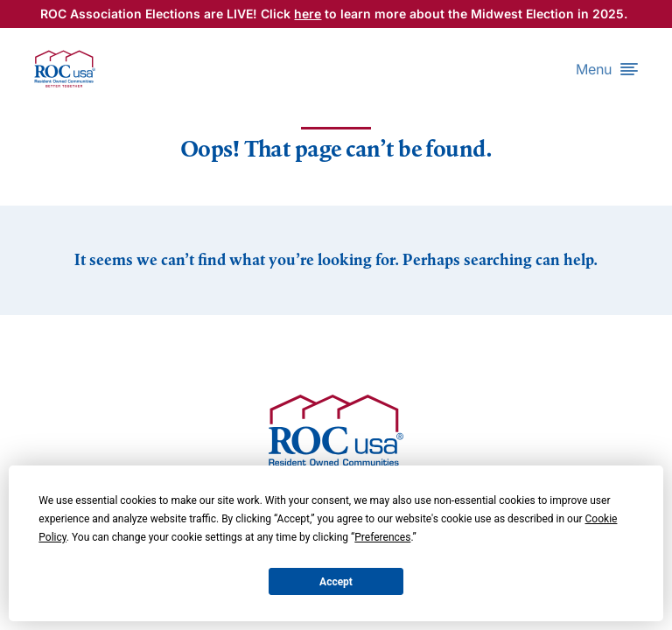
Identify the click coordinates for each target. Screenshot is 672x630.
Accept (336, 582)
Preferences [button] (382, 537)
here (308, 14)
